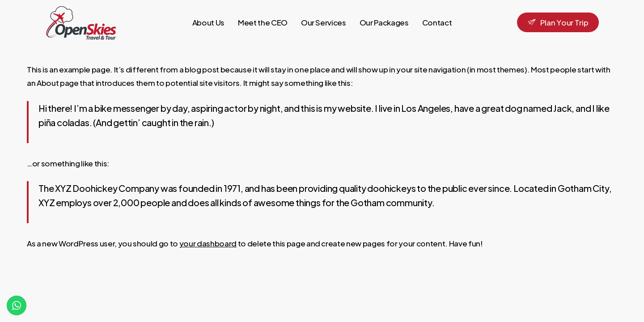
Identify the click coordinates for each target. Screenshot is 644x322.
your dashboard (208, 243)
